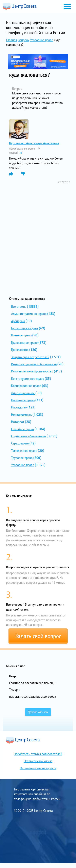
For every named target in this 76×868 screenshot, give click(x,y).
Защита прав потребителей (30, 357)
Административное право (29, 314)
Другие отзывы (38, 712)
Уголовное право (42, 40)
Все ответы (19, 306)
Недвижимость (21, 415)
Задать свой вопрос (38, 636)
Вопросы (24, 40)
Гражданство (20, 350)
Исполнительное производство (32, 371)
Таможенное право (24, 451)
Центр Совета (20, 7)
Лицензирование (23, 393)
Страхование (20, 443)
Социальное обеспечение (28, 436)
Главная (12, 40)
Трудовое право (22, 458)
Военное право (21, 335)
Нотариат (18, 422)
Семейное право (22, 429)
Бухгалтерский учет (25, 328)
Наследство (19, 407)
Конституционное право (28, 379)
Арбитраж (18, 321)
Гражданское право (24, 343)
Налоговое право (23, 400)
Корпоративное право (26, 386)
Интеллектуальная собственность (34, 364)
